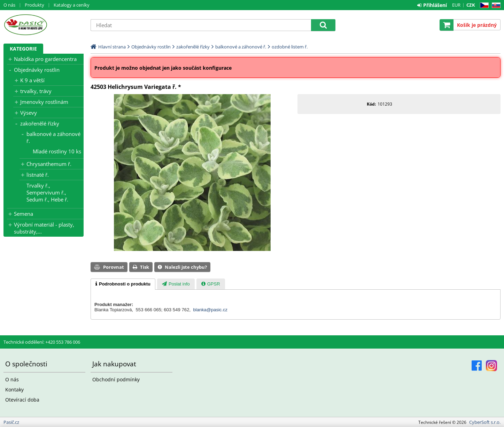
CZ (483, 5)
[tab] (123, 284)
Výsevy (29, 113)
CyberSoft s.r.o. (485, 422)
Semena (24, 214)
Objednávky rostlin (37, 70)
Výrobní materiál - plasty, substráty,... (44, 228)
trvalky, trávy (36, 91)
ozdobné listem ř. (290, 47)
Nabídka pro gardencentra (45, 59)
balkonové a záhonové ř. (53, 137)
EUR (456, 5)
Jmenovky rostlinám (44, 102)
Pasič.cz (44, 25)
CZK (471, 5)
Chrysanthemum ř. (49, 164)
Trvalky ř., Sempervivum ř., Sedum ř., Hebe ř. (47, 192)
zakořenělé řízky (40, 123)
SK (495, 5)
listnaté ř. (38, 175)
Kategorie (23, 49)
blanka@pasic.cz (210, 310)
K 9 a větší (32, 80)
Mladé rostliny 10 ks (57, 151)
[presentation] (123, 284)
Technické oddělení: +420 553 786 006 (42, 342)
